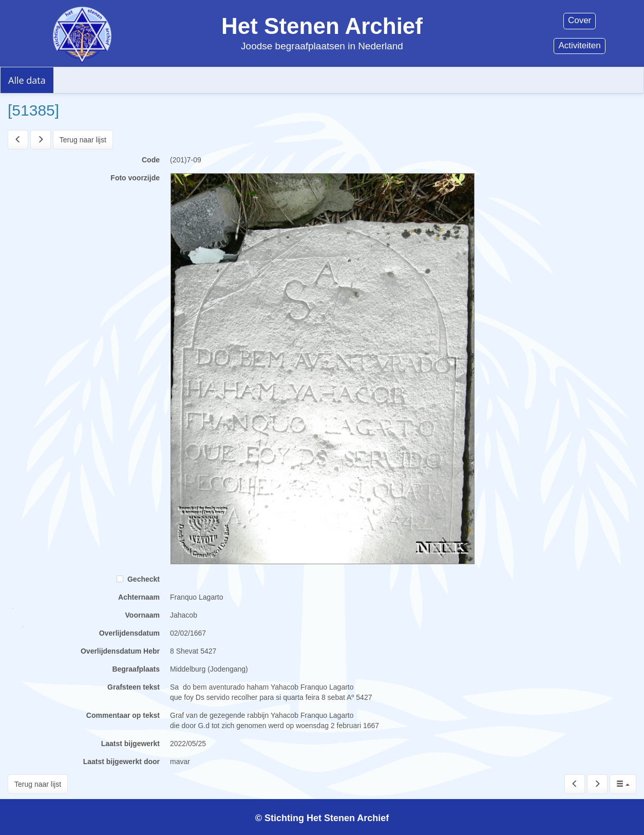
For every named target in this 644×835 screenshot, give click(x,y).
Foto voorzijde (135, 178)
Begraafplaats (136, 669)
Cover (580, 20)
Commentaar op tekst (123, 715)
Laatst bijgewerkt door (121, 762)
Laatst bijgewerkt (130, 744)
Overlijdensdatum (129, 633)
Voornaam (143, 615)
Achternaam (139, 597)
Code (151, 160)
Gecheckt (138, 579)
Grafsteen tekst (134, 687)
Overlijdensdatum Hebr (120, 651)
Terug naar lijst (83, 140)
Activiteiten (579, 45)
